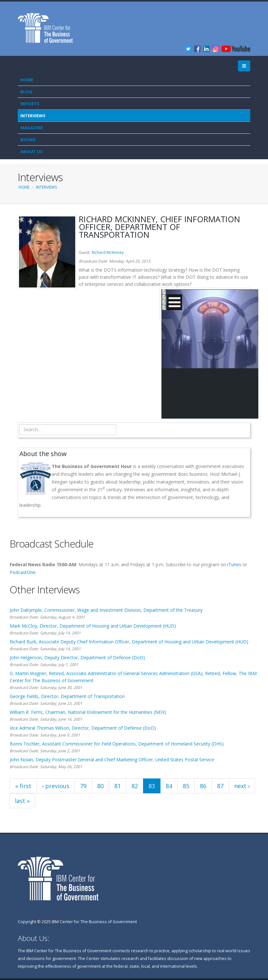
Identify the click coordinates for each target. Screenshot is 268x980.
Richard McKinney (108, 252)
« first (23, 786)
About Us (31, 151)
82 (135, 786)
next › (242, 786)
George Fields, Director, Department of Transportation (67, 696)
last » (22, 801)
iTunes (234, 564)
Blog (26, 92)
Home (27, 80)
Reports (30, 104)
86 (203, 786)
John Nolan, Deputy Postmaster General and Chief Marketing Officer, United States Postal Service (112, 760)
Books (28, 140)
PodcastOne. (23, 572)
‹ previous (56, 786)
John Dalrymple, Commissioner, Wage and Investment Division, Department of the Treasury (106, 610)
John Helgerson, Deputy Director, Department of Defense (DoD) (77, 657)
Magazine (32, 128)
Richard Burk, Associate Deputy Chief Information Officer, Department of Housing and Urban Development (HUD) (129, 642)
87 (220, 786)
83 (152, 786)
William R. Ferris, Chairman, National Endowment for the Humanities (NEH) (88, 712)
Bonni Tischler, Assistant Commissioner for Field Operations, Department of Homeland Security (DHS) (117, 744)
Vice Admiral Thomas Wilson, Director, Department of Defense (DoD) (83, 728)
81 (118, 786)
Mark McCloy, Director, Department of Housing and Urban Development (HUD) (93, 626)
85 (186, 786)
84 (169, 786)
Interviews (33, 116)
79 (83, 786)
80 (100, 786)
